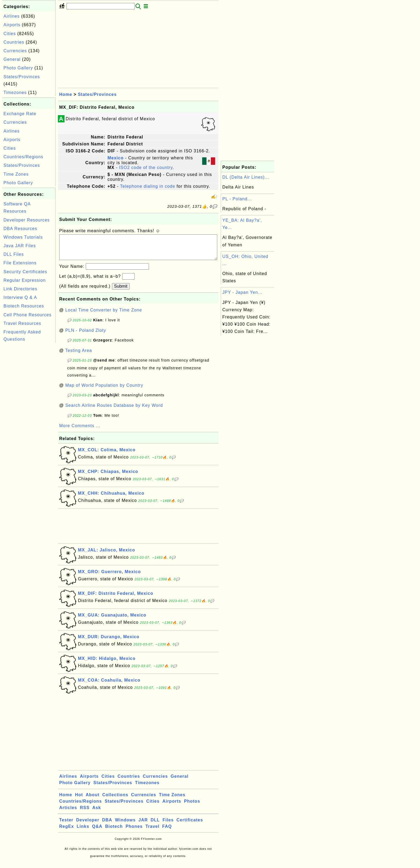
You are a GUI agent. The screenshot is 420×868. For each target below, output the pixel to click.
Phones (134, 832)
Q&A (97, 832)
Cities (10, 34)
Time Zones (16, 174)
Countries (14, 42)
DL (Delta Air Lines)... (246, 177)
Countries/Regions (23, 157)
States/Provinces (22, 77)
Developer (88, 825)
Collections (115, 800)
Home (66, 94)
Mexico (115, 158)
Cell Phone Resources (27, 315)
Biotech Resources (24, 306)
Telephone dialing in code (148, 186)
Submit (121, 292)
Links (83, 832)
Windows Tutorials (23, 237)
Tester (66, 825)
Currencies (15, 51)
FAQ (167, 832)
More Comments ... (80, 431)
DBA (107, 825)
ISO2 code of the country (146, 168)
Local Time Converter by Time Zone (104, 315)
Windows (125, 825)
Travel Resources (22, 323)
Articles (68, 813)
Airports (12, 25)
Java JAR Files (20, 246)
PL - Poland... (237, 199)
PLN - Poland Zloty (86, 336)
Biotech (114, 832)
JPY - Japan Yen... (242, 292)
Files (168, 825)
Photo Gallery (18, 68)
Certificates (190, 825)
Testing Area (78, 356)
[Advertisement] (29, 424)
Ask (97, 813)
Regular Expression (25, 280)
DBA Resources (20, 229)
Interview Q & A (20, 297)
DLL (155, 825)
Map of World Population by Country (104, 391)
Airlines (12, 16)
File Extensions (20, 263)
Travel (152, 832)
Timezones (15, 93)
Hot (79, 800)
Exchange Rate (20, 114)
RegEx (67, 832)
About (93, 800)
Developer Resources (27, 220)
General (12, 59)
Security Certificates (25, 272)
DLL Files (14, 254)
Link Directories (20, 289)
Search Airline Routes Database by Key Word (114, 411)
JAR (143, 825)
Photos (192, 807)
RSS (85, 813)
